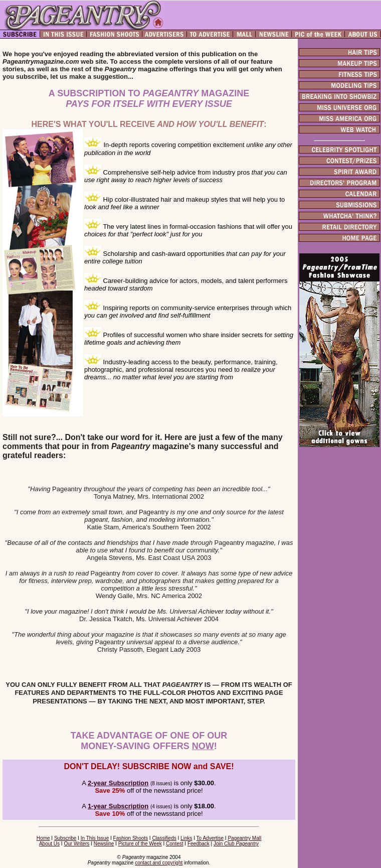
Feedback (199, 844)
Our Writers (76, 844)
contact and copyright (159, 863)
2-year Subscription (118, 783)
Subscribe (65, 838)
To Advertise (210, 838)
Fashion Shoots (131, 838)
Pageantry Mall (244, 838)
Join (236, 844)
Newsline (104, 844)
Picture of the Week (140, 844)
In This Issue (95, 838)
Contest (174, 844)
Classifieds (164, 838)
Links (186, 838)
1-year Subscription (118, 806)
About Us (49, 844)
